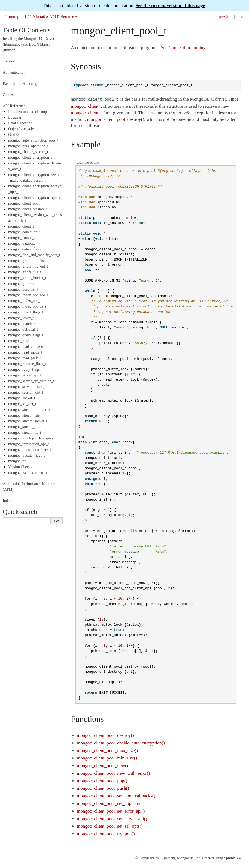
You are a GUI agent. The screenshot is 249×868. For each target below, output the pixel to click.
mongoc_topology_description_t (33, 438)
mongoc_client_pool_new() (102, 765)
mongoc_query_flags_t (26, 335)
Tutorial (9, 61)
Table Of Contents (27, 30)
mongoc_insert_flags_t (26, 312)
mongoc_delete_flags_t (26, 249)
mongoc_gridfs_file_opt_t (28, 266)
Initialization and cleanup (28, 112)
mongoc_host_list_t (23, 289)
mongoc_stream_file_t (25, 415)
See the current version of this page (170, 6)
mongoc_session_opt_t (26, 392)
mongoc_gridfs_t (21, 284)
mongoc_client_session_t (28, 209)
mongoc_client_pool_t (25, 203)
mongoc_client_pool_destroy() (105, 735)
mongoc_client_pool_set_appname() (111, 803)
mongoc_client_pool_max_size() (107, 750)
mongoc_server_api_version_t (31, 381)
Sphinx (229, 857)
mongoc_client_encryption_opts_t (34, 198)
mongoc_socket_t (22, 398)
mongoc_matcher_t (23, 324)
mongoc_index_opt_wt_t (27, 306)
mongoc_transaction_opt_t (28, 444)
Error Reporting (20, 123)
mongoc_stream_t (22, 427)
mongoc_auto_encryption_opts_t (33, 140)
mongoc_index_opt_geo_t (28, 295)
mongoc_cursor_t (22, 238)
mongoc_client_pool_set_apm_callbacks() (116, 795)
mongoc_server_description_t (31, 387)
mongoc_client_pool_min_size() (107, 757)
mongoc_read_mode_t (25, 352)
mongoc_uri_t (19, 461)
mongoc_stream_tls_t (25, 432)
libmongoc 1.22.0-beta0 (25, 17)
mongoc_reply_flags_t (25, 369)
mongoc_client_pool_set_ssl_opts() (110, 826)
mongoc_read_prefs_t (25, 358)
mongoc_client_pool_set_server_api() (112, 818)
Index (7, 501)
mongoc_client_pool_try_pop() (106, 833)
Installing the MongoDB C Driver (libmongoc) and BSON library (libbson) (29, 44)
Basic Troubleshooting (20, 84)
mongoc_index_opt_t (24, 301)
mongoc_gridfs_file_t (25, 272)
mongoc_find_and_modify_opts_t (34, 255)
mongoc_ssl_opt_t (22, 404)
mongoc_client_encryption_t (30, 158)
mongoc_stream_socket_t (28, 421)
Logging (15, 117)
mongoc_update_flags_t (27, 455)
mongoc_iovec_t (21, 318)
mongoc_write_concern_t (28, 473)
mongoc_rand (19, 341)
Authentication (14, 72)
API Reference (62, 17)
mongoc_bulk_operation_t (28, 146)
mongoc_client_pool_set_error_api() (111, 811)
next (240, 17)
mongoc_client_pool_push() (103, 788)
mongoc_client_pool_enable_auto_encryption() (121, 742)
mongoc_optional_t (23, 329)
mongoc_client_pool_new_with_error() (113, 773)
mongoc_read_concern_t (27, 347)
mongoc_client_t (21, 226)
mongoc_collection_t (24, 232)
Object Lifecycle (21, 129)
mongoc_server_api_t (25, 375)
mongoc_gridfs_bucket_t (27, 278)
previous (226, 17)
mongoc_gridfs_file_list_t (28, 261)
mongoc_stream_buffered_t (29, 410)
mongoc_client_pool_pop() (102, 780)
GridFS (14, 135)
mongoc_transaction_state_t (30, 450)
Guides (8, 95)
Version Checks (20, 467)
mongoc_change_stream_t (28, 152)
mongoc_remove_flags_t (27, 364)
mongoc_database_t (23, 243)
